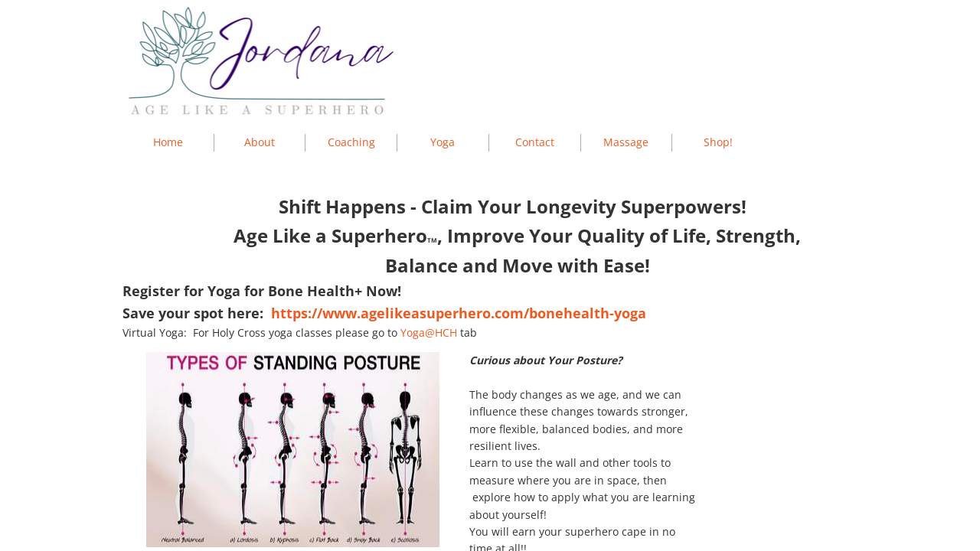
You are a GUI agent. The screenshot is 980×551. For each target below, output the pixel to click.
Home (168, 142)
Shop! (718, 142)
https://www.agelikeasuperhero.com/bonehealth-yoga (459, 313)
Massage (626, 142)
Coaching (351, 142)
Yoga (443, 142)
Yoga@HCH (429, 333)
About (260, 142)
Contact (535, 142)
